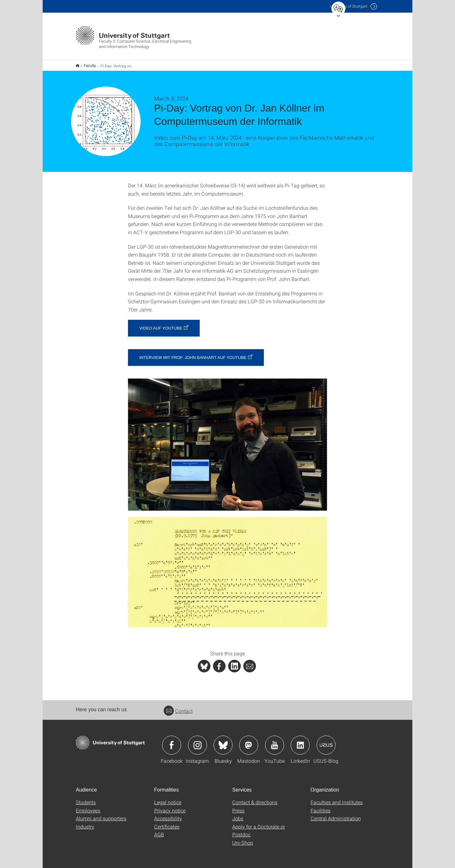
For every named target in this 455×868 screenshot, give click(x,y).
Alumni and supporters (101, 814)
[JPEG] (227, 440)
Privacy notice (170, 806)
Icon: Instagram (197, 741)
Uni (349, 6)
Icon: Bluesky (223, 741)
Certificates (167, 822)
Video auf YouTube (161, 324)
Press (238, 806)
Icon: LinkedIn (300, 741)
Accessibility (168, 814)
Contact (178, 707)
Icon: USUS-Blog (326, 741)
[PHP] (219, 662)
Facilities (321, 806)
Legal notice (168, 798)
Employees (88, 806)
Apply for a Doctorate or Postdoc (259, 826)
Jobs (238, 814)
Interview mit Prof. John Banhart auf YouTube (193, 353)
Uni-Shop (243, 838)
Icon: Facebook (172, 741)
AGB (159, 830)
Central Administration (336, 814)
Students (86, 798)
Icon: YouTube (275, 741)
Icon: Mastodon (249, 741)
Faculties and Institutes (337, 798)
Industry (85, 822)
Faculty (86, 64)
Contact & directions (255, 798)
